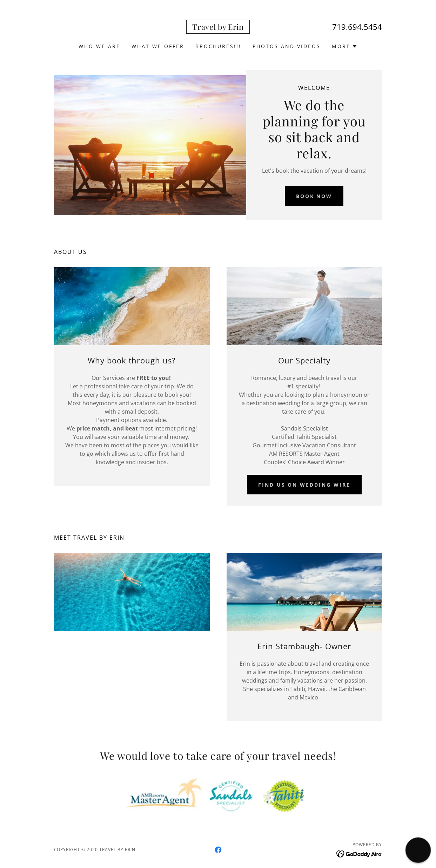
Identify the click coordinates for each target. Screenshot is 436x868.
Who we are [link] (99, 46)
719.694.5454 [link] (357, 27)
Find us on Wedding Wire (304, 485)
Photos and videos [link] (287, 46)
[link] (218, 28)
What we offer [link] (158, 46)
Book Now (314, 196)
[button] (345, 46)
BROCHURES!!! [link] (218, 46)
